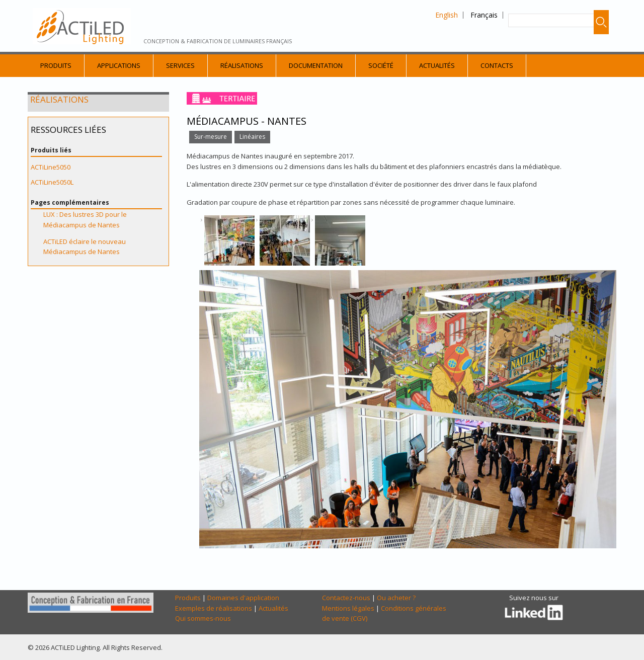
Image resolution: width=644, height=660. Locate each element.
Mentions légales (348, 608)
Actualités (437, 65)
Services (180, 65)
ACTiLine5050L (52, 182)
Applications (119, 65)
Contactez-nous (346, 598)
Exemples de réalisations (214, 608)
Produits (56, 65)
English (447, 15)
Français (484, 15)
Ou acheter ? (396, 598)
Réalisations (242, 65)
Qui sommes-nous (203, 618)
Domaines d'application (243, 598)
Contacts (497, 65)
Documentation (316, 65)
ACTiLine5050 (51, 167)
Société (381, 65)
